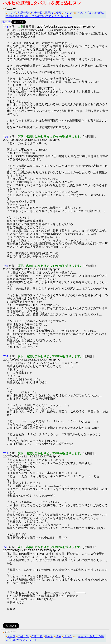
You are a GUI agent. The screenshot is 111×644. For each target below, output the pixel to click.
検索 (58, 13)
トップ (11, 13)
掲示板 (49, 13)
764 (6, 356)
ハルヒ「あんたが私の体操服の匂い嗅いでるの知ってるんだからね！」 (55, 14)
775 (6, 547)
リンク (68, 13)
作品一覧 (23, 13)
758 (6, 266)
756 (6, 136)
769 (6, 453)
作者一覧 (37, 13)
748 (6, 27)
